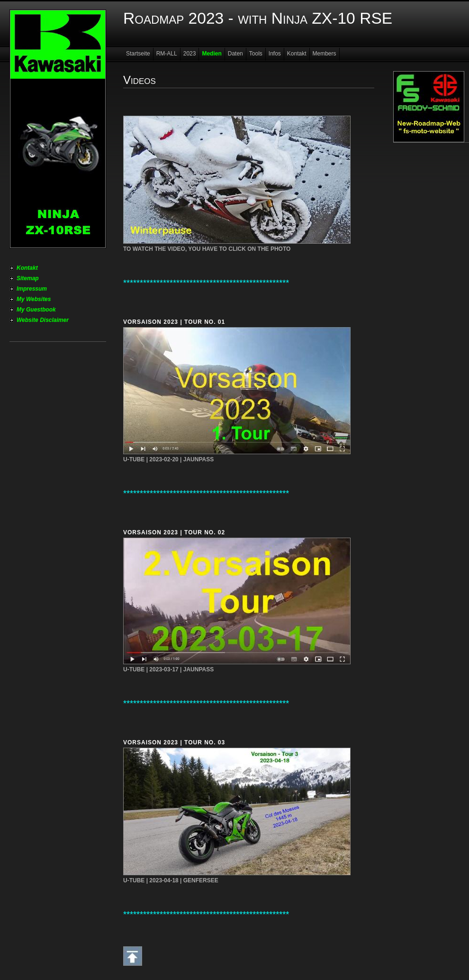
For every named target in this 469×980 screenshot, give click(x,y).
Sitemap (28, 278)
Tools (256, 54)
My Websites (34, 299)
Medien (212, 54)
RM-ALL (167, 54)
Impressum (32, 289)
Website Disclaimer (43, 320)
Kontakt (27, 268)
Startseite (138, 54)
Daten (235, 54)
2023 (190, 54)
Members (325, 54)
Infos (275, 54)
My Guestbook (36, 310)
